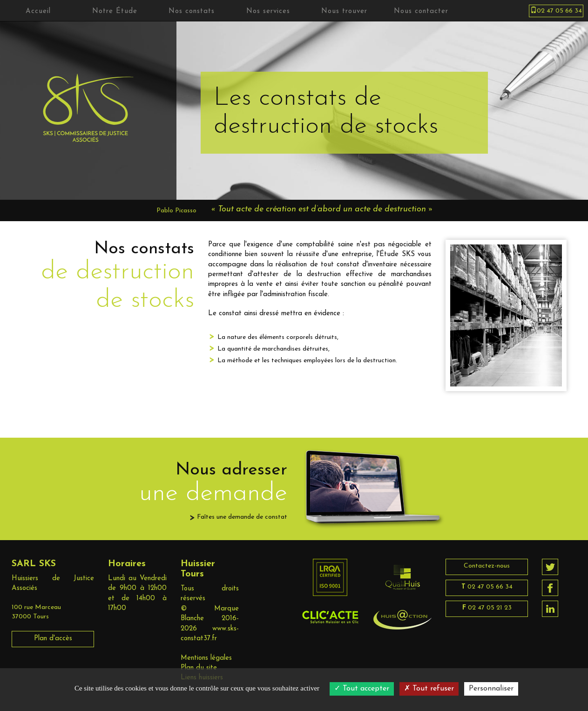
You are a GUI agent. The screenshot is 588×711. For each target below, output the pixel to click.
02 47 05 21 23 (487, 608)
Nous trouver (344, 11)
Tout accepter (362, 689)
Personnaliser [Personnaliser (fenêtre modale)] (491, 689)
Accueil (38, 11)
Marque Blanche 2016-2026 (210, 619)
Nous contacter (421, 11)
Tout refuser (429, 689)
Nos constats (192, 11)
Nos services (268, 11)
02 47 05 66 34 (487, 587)
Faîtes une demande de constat (242, 517)
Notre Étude (115, 11)
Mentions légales (206, 658)
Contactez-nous (487, 566)
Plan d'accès (53, 639)
